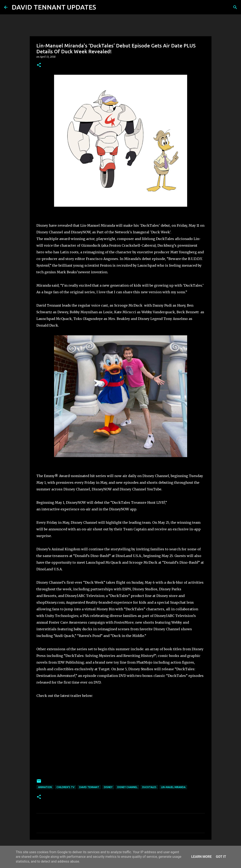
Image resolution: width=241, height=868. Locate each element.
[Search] (102, 7)
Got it (221, 857)
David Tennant (89, 787)
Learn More (201, 857)
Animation (45, 787)
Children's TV (66, 787)
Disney (108, 787)
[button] (39, 65)
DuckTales (149, 787)
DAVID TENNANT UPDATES (54, 7)
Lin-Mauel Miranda (173, 787)
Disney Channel (127, 787)
